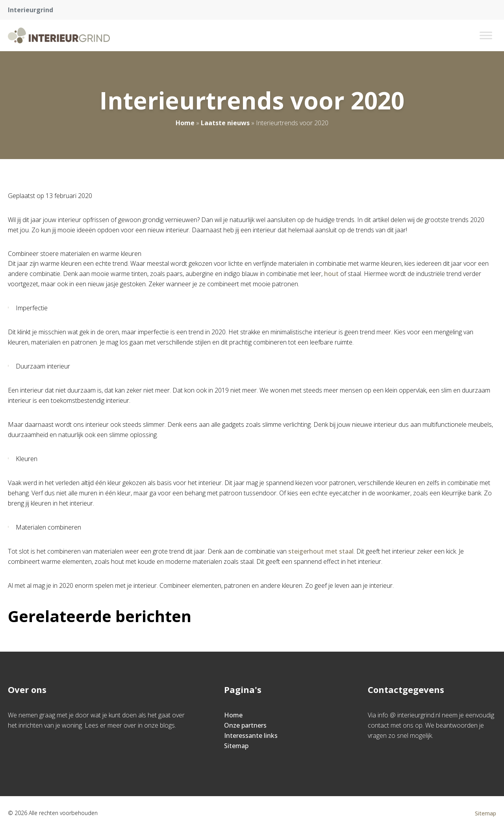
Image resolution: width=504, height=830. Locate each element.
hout (331, 274)
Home (185, 123)
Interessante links (251, 736)
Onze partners (245, 725)
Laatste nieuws (225, 123)
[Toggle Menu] (486, 35)
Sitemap (236, 746)
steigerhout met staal (321, 551)
